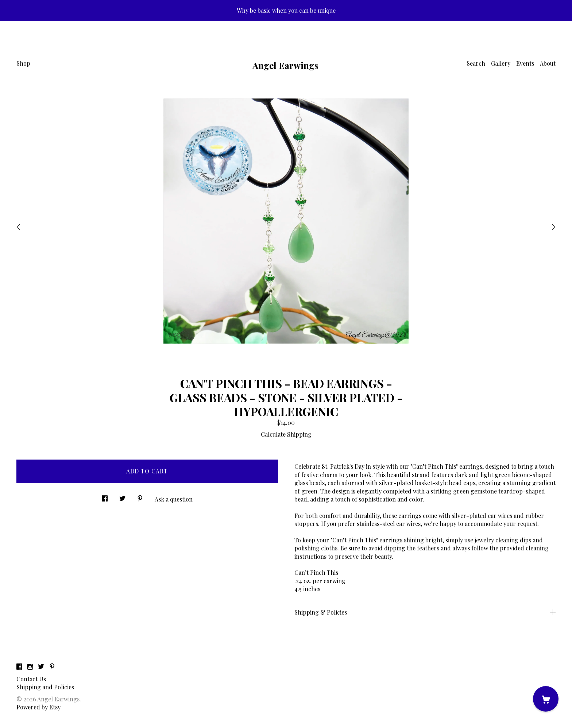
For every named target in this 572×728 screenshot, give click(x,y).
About (548, 63)
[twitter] (41, 667)
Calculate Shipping (286, 434)
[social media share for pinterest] (140, 497)
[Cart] (546, 699)
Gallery (501, 63)
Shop (23, 63)
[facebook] (19, 667)
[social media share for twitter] (122, 497)
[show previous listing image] (35, 225)
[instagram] (30, 667)
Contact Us (31, 679)
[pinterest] (52, 667)
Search (476, 63)
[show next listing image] (537, 225)
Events (525, 63)
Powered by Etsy (38, 707)
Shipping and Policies (45, 687)
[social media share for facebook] (105, 497)
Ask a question (174, 499)
